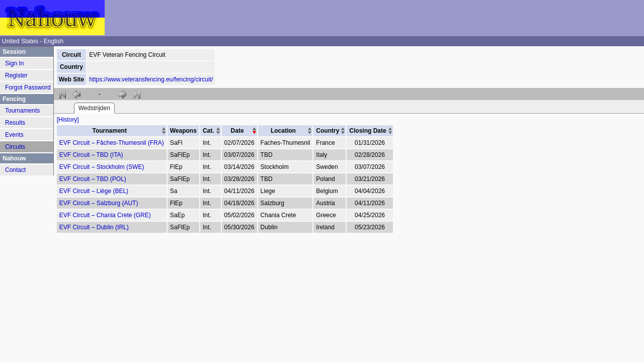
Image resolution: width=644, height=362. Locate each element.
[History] (68, 120)
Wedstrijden (94, 108)
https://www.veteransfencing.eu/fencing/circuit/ (151, 79)
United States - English (33, 41)
